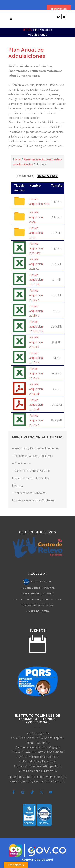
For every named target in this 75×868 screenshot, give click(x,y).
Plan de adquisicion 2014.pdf (36, 389)
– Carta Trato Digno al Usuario (31, 471)
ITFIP (27, 30)
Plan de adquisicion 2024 (36, 217)
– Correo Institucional (38, 588)
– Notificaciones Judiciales (29, 493)
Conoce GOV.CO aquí (38, 860)
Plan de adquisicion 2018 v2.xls (36, 327)
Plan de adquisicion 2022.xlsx (36, 248)
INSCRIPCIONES (59, 9)
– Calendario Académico (38, 594)
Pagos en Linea (41, 582)
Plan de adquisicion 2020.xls (36, 280)
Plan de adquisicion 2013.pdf (36, 405)
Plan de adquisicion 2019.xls (36, 295)
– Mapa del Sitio (38, 611)
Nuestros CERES (31, 771)
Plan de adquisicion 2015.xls (36, 373)
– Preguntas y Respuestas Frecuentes (36, 448)
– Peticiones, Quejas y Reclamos (33, 456)
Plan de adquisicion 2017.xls (36, 342)
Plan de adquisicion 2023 (36, 233)
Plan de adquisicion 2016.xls (36, 358)
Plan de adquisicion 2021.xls (36, 264)
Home (17, 159)
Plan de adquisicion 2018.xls (36, 311)
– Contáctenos (21, 463)
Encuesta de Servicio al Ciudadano (34, 500)
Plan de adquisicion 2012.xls (36, 420)
